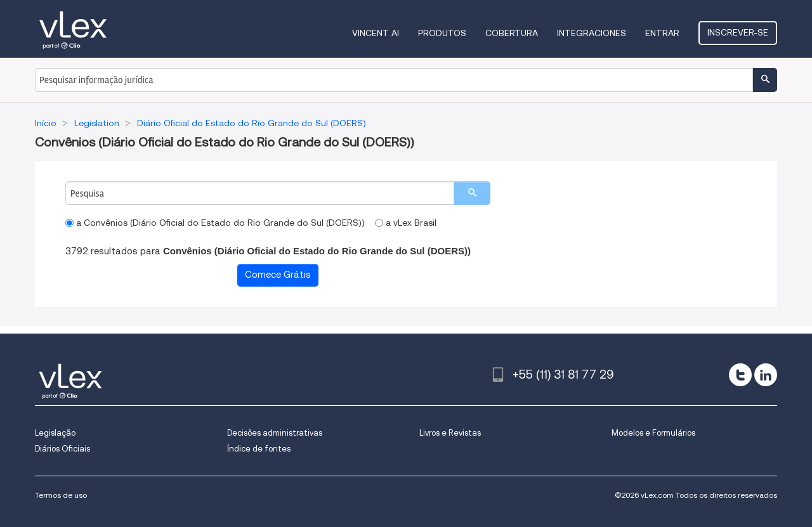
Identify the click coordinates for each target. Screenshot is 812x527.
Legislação (55, 433)
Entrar (662, 33)
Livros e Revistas (450, 433)
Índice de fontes (259, 449)
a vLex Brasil (406, 223)
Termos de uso (61, 495)
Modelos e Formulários (653, 433)
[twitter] (740, 375)
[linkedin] (766, 375)
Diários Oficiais (62, 449)
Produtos (442, 33)
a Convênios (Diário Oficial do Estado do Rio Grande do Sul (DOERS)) (215, 223)
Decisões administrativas (275, 433)
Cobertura (512, 33)
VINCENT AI (376, 33)
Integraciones (592, 33)
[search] (472, 193)
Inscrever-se (738, 32)
